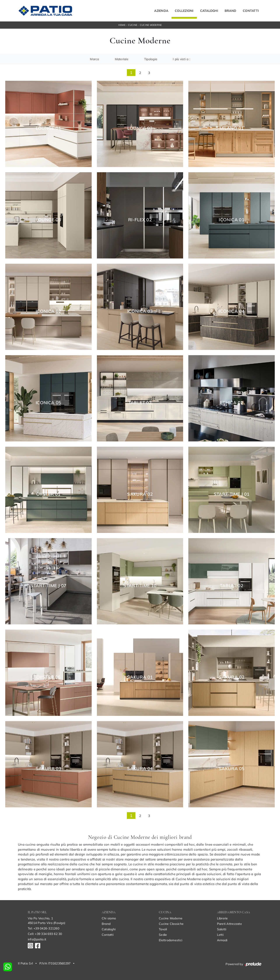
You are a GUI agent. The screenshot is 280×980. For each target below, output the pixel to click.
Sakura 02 (140, 494)
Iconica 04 (232, 311)
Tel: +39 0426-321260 (44, 928)
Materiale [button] (122, 59)
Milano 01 (232, 128)
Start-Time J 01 (232, 494)
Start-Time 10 (140, 586)
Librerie (222, 918)
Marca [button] (94, 59)
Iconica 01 (232, 220)
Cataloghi (209, 11)
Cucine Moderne (151, 25)
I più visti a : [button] (181, 59)
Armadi (222, 940)
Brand (230, 11)
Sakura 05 (232, 769)
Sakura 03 (49, 769)
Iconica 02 (48, 311)
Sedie (163, 935)
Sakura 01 (140, 677)
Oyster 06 (48, 677)
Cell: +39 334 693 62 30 (45, 934)
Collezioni (184, 11)
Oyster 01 (48, 494)
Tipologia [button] (151, 59)
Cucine (133, 25)
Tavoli (163, 929)
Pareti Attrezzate (229, 924)
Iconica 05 (48, 403)
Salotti (222, 929)
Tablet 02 (140, 403)
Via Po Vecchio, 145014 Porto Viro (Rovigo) (46, 921)
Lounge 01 (49, 128)
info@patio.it (37, 939)
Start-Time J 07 (48, 586)
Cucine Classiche (171, 924)
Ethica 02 (232, 403)
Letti (220, 935)
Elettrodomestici (171, 940)
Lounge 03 (49, 220)
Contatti (251, 11)
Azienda (161, 11)
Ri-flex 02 (140, 220)
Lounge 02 (140, 128)
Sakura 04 (140, 769)
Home (122, 25)
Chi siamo (109, 918)
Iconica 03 (140, 311)
